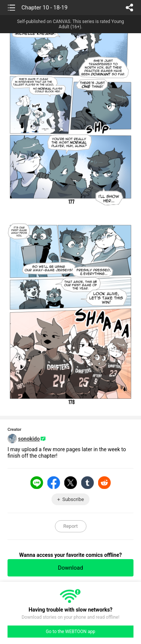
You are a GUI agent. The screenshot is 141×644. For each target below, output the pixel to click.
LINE (37, 483)
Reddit (105, 483)
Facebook (54, 483)
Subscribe (73, 499)
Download (70, 568)
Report (70, 526)
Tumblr (88, 483)
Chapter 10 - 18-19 (45, 8)
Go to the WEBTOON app (70, 632)
